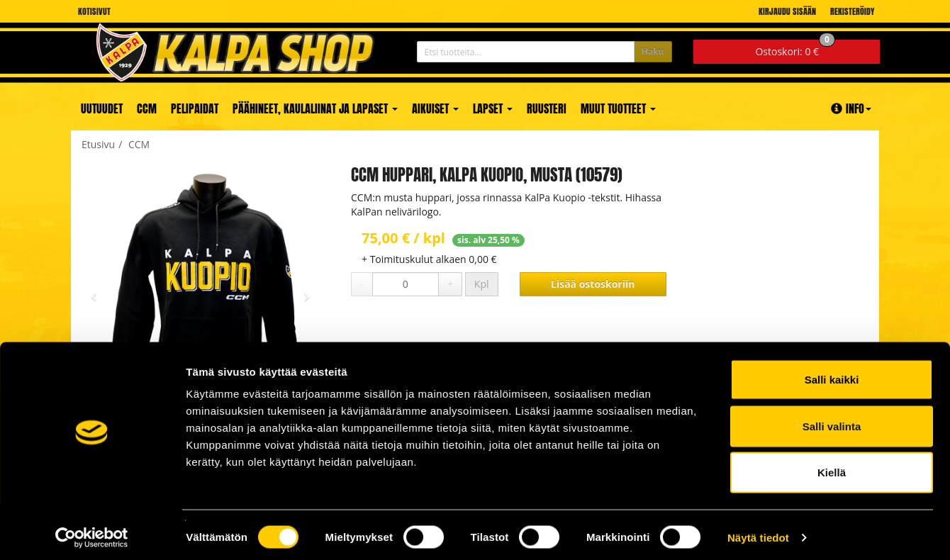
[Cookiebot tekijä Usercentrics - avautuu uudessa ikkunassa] (92, 532)
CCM (147, 108)
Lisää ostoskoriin (593, 284)
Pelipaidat (195, 108)
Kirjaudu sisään (787, 11)
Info (851, 108)
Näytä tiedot (758, 532)
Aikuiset (435, 108)
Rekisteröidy (852, 11)
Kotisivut (94, 11)
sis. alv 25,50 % (488, 240)
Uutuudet (102, 108)
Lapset (493, 108)
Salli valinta (832, 421)
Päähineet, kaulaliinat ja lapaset (315, 108)
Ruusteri (547, 108)
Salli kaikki (832, 374)
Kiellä (832, 467)
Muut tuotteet (618, 108)
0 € (795, 49)
